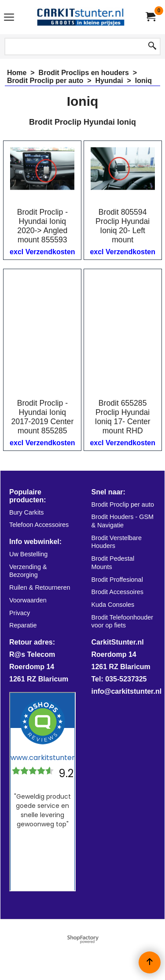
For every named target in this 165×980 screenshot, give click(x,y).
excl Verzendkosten (42, 252)
